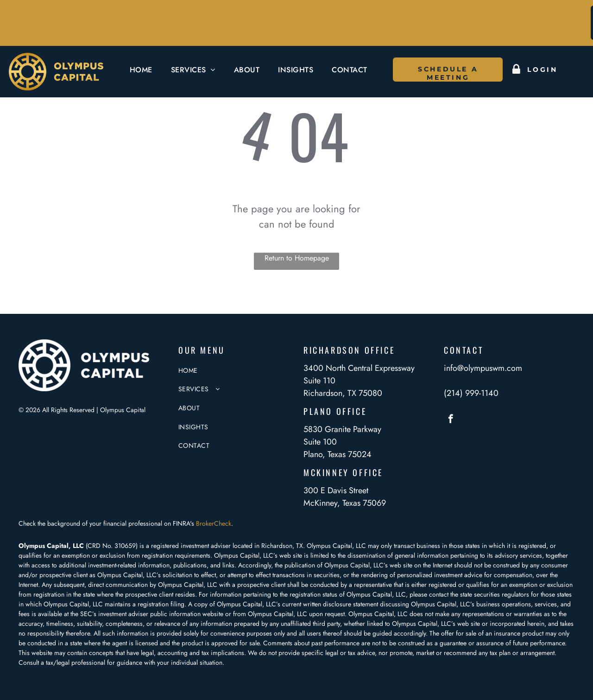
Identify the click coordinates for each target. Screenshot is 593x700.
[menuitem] (141, 70)
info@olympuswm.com (483, 368)
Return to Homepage (297, 258)
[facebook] (451, 420)
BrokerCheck (214, 523)
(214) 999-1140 (471, 393)
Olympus (360, 614)
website (213, 614)
